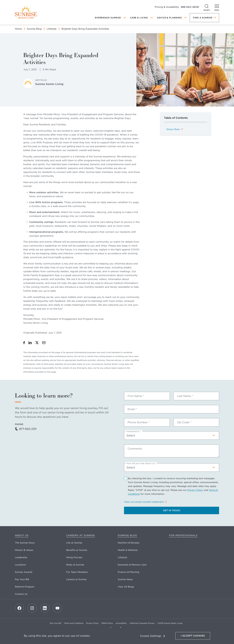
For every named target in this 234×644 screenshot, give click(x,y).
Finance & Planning (128, 572)
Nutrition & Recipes (129, 543)
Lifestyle (52, 29)
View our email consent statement (144, 502)
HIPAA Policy (107, 623)
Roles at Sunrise (75, 565)
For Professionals (183, 535)
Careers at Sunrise (81, 535)
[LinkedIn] (45, 608)
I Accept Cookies (193, 636)
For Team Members (77, 572)
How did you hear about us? (141, 463)
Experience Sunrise (108, 18)
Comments (135, 449)
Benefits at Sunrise (77, 550)
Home (18, 29)
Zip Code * (184, 422)
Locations (20, 565)
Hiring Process (74, 557)
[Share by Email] (44, 343)
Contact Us (21, 594)
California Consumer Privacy (142, 623)
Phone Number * (139, 422)
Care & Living (139, 18)
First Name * (136, 396)
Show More (173, 129)
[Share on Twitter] (37, 343)
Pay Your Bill (22, 579)
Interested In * (134, 431)
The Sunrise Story (25, 543)
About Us (22, 535)
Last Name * (185, 396)
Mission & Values (24, 550)
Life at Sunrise (74, 543)
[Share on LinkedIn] (30, 343)
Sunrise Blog (34, 29)
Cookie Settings (151, 636)
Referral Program (25, 587)
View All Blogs (126, 587)
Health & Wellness (128, 550)
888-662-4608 (190, 7)
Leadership (21, 557)
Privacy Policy (195, 490)
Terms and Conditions (74, 623)
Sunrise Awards (24, 572)
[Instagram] (32, 608)
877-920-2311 (28, 429)
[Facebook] (19, 608)
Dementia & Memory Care (132, 565)
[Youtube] (57, 608)
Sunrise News (125, 579)
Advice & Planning (169, 18)
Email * (132, 409)
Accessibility (121, 623)
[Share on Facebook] (24, 343)
